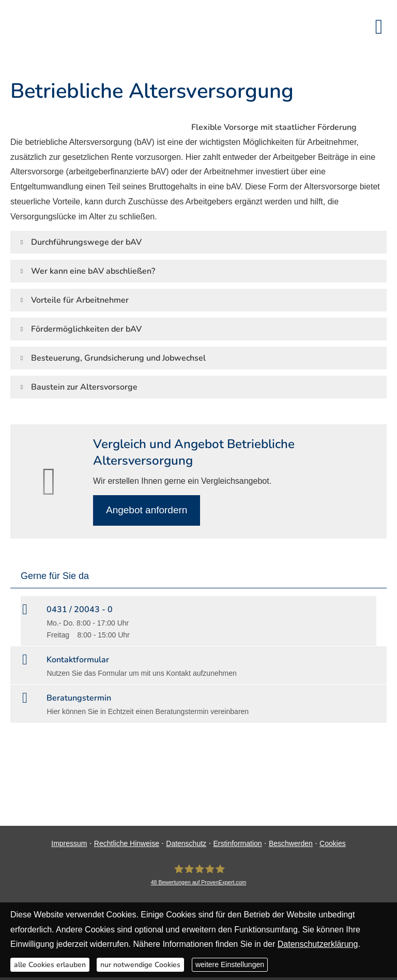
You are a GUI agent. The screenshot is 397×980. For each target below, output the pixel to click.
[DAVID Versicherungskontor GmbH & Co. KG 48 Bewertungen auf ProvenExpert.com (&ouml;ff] (199, 875)
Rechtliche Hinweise (127, 843)
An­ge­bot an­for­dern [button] (147, 510)
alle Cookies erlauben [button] (50, 965)
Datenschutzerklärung (318, 944)
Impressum (69, 843)
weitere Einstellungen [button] (230, 964)
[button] (86, 242)
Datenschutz (186, 843)
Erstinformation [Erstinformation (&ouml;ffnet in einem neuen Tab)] (237, 843)
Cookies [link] (333, 843)
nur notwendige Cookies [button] (140, 965)
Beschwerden (291, 843)
